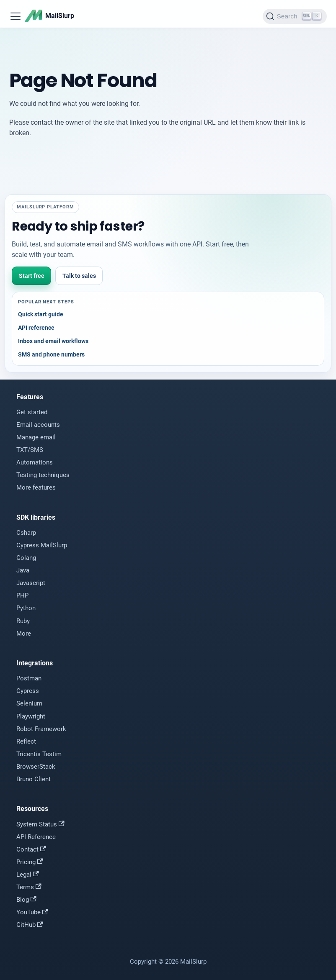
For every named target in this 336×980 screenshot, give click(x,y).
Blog (26, 900)
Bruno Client (34, 779)
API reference (36, 328)
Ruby (23, 621)
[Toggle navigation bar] (16, 16)
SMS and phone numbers (51, 354)
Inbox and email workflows (53, 341)
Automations (35, 462)
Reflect (26, 741)
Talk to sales (79, 276)
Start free (32, 276)
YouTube (32, 912)
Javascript (31, 583)
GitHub (30, 925)
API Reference (36, 837)
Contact (31, 849)
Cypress (28, 691)
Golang (26, 558)
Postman (29, 678)
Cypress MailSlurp (42, 545)
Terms (29, 887)
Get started (32, 412)
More (24, 634)
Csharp (26, 533)
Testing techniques (43, 475)
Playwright (31, 716)
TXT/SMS (30, 450)
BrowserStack (36, 767)
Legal (28, 875)
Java (23, 570)
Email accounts (38, 425)
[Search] (295, 16)
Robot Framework (41, 729)
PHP (22, 595)
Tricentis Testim (39, 754)
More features (36, 487)
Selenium (29, 703)
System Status (40, 824)
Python (26, 608)
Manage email (36, 437)
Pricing (30, 862)
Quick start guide (41, 314)
